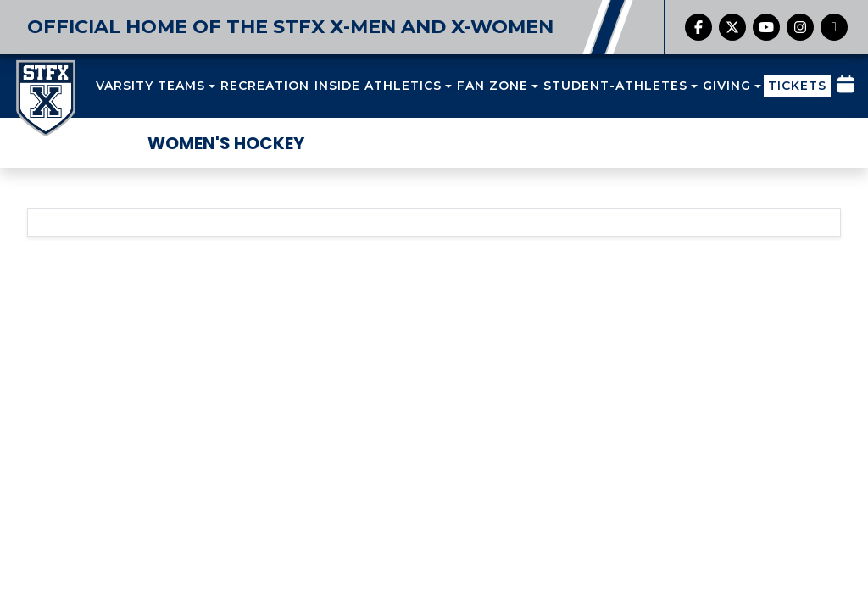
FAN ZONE (492, 86)
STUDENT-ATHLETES (615, 86)
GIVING (727, 86)
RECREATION (265, 86)
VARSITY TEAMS (150, 86)
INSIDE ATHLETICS (378, 86)
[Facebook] (698, 27)
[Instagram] (800, 27)
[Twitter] (732, 27)
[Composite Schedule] (846, 86)
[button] (156, 86)
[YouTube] (766, 27)
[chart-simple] (834, 27)
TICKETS (797, 86)
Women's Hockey (226, 143)
